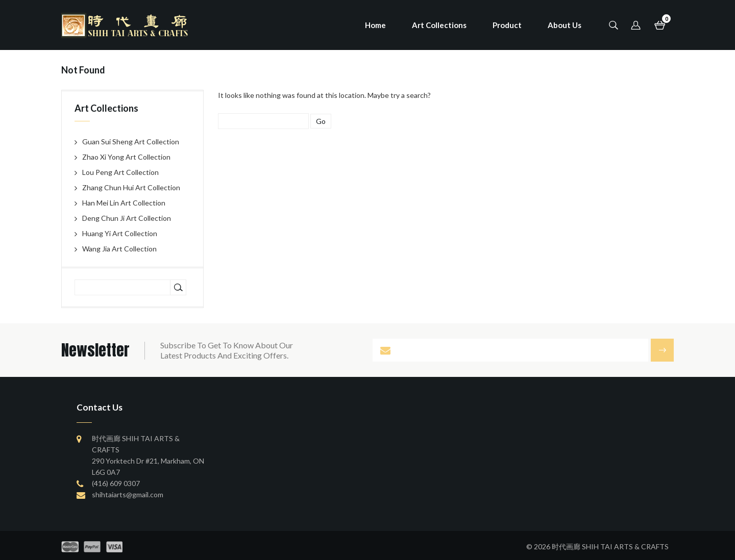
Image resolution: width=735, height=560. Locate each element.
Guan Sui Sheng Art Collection (131, 142)
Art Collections (439, 25)
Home (375, 25)
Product (507, 25)
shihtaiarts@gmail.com (128, 494)
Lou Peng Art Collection (120, 172)
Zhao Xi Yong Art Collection (126, 157)
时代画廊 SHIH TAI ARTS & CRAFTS (610, 546)
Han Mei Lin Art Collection (124, 203)
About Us (565, 25)
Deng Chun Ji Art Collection (127, 218)
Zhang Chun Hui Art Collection (131, 187)
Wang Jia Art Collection (119, 249)
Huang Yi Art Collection (120, 233)
